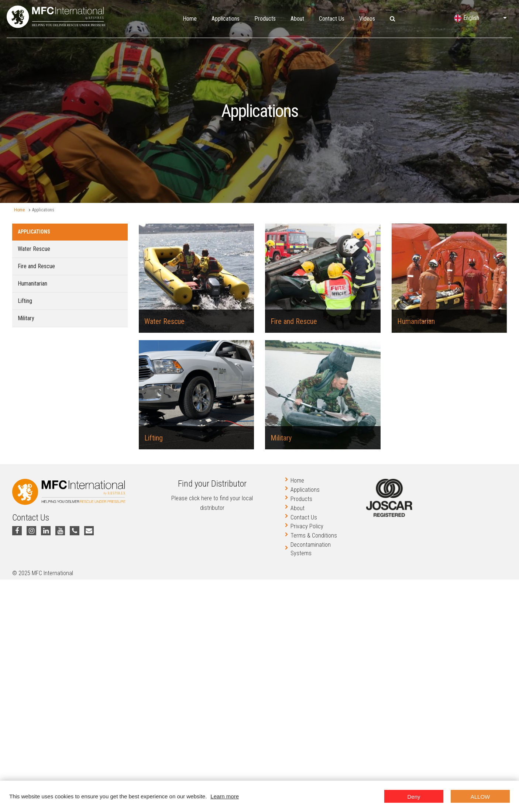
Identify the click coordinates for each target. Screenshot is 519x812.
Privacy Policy (307, 526)
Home (190, 19)
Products (265, 19)
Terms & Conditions (314, 535)
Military (26, 318)
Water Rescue (34, 249)
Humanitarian (32, 284)
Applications (226, 19)
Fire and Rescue (36, 266)
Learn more (225, 796)
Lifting (25, 301)
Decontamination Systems (311, 549)
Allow (480, 797)
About (297, 19)
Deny (414, 797)
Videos (367, 19)
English (471, 18)
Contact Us (332, 19)
